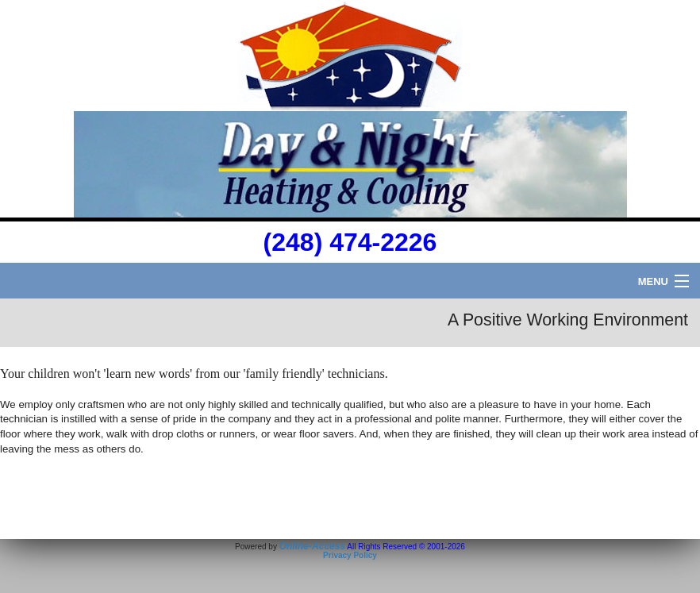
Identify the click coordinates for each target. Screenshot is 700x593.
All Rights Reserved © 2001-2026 (406, 547)
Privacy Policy (350, 555)
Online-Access (312, 546)
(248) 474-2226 (350, 242)
